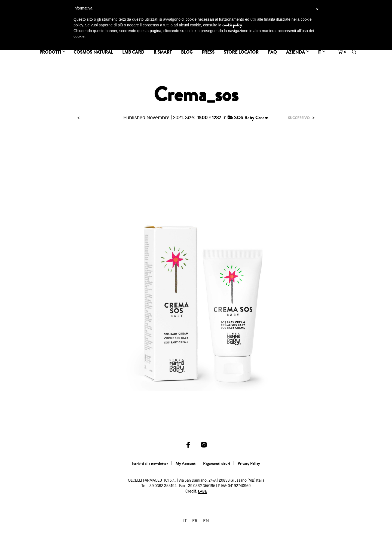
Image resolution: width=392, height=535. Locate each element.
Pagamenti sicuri (217, 463)
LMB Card (133, 52)
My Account (186, 463)
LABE (202, 491)
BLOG (187, 52)
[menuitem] (185, 521)
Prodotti (50, 52)
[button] (342, 52)
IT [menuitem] (185, 521)
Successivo (299, 118)
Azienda (295, 52)
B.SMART (163, 52)
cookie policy (232, 25)
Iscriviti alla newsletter (150, 463)
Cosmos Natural (93, 52)
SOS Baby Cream (251, 118)
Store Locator (241, 52)
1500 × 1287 (209, 118)
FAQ (272, 52)
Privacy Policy (249, 463)
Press (208, 52)
